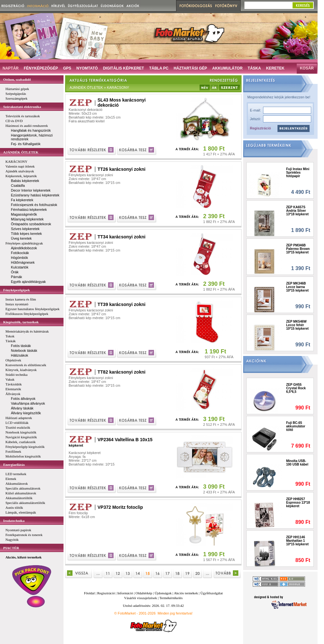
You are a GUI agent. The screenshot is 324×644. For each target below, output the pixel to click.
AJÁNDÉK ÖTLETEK (21, 152)
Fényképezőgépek (17, 290)
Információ (125, 593)
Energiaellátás (14, 465)
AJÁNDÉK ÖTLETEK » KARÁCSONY (99, 87)
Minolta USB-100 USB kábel (297, 463)
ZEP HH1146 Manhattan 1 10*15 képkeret (297, 541)
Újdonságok (163, 593)
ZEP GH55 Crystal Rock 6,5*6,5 (296, 388)
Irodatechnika (14, 521)
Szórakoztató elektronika (22, 107)
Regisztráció (260, 128)
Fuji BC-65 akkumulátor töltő (296, 426)
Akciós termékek (186, 593)
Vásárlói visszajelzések (141, 598)
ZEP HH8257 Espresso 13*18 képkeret (298, 503)
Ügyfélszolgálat (212, 593)
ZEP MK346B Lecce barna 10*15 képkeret (297, 287)
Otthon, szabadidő (17, 79)
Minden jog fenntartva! (175, 613)
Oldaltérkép (144, 593)
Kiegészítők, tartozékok (21, 322)
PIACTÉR (11, 548)
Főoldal (90, 593)
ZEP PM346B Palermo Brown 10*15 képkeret (298, 249)
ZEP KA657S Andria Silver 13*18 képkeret (297, 211)
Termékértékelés (171, 598)
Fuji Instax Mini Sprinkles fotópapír (298, 173)
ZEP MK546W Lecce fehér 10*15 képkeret (297, 325)
